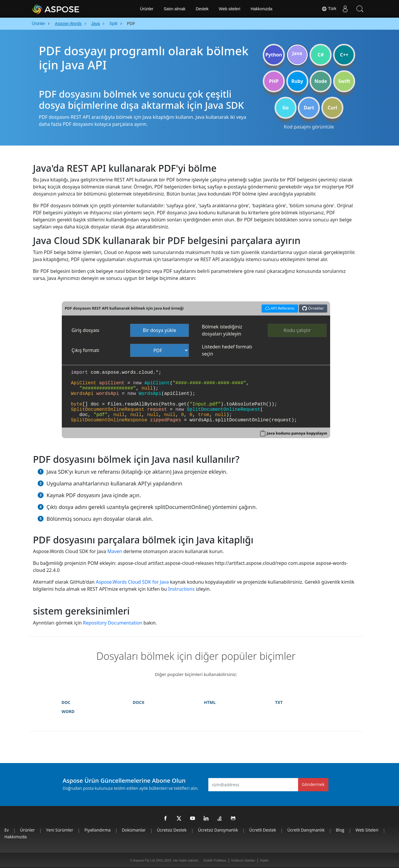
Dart (309, 108)
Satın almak (174, 9)
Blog (340, 830)
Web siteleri (230, 9)
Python (274, 55)
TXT (279, 702)
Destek (202, 9)
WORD (68, 711)
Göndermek (313, 784)
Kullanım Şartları (243, 860)
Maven (115, 551)
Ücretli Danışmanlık (306, 830)
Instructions (181, 589)
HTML (210, 702)
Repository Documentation (113, 623)
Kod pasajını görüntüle (309, 127)
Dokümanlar (134, 830)
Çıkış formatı (85, 350)
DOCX (139, 702)
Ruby (297, 81)
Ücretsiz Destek (172, 830)
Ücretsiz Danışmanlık (218, 830)
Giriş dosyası (85, 330)
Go (285, 108)
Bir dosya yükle (159, 330)
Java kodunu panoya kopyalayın (297, 433)
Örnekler (313, 308)
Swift (344, 81)
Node (321, 81)
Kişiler (265, 860)
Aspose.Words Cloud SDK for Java (132, 582)
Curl (332, 108)
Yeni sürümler (60, 830)
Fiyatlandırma (98, 830)
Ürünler (147, 9)
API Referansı (279, 308)
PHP (274, 81)
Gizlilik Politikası (215, 860)
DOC (66, 702)
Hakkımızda (262, 9)
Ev (7, 830)
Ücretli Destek (263, 830)
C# (321, 55)
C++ (344, 55)
